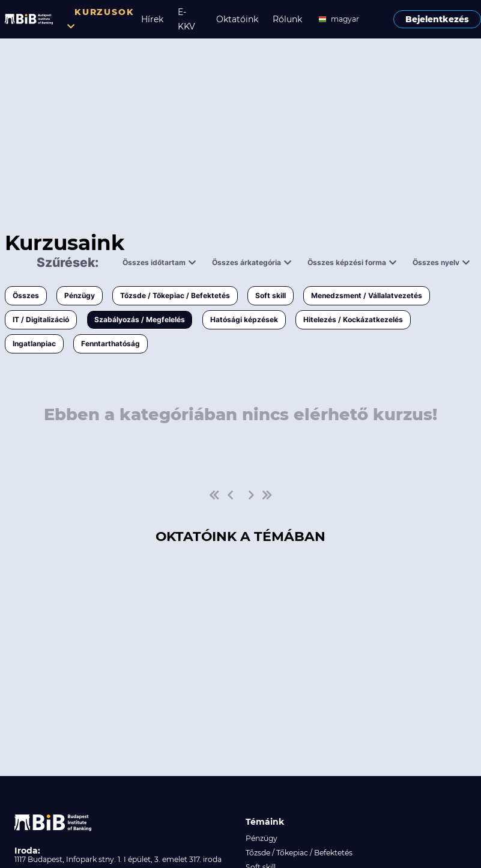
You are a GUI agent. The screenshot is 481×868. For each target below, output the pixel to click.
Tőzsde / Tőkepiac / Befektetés (175, 295)
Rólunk (287, 19)
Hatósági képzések (244, 319)
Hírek (152, 19)
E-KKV (186, 19)
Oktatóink (237, 19)
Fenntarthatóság (110, 344)
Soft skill (271, 295)
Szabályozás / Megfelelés (140, 319)
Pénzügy (80, 295)
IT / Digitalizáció (41, 319)
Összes (26, 295)
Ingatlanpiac (34, 344)
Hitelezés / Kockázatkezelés (353, 319)
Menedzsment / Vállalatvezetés (367, 295)
